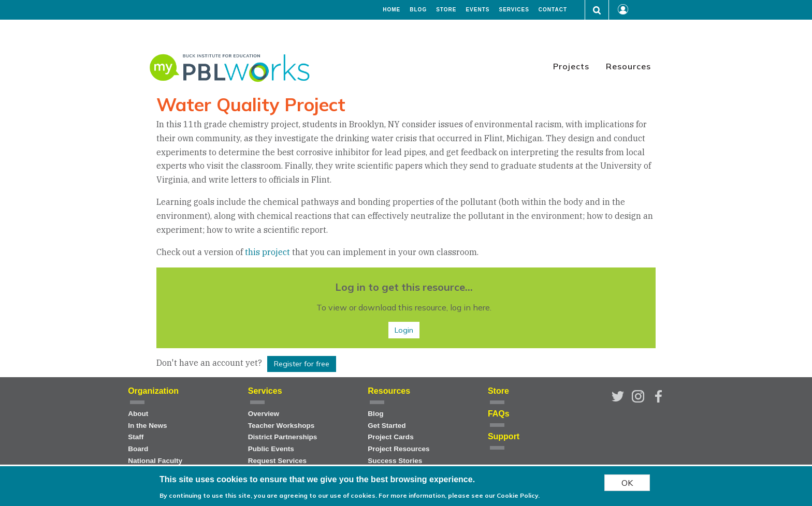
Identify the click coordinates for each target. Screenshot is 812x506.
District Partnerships (283, 437)
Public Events (271, 449)
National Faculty (155, 461)
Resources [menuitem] (628, 66)
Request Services (277, 461)
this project (269, 252)
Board (138, 449)
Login (404, 330)
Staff (136, 437)
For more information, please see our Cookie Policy (458, 497)
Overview (264, 414)
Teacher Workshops (281, 426)
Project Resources (398, 449)
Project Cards (390, 437)
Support (504, 436)
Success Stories (395, 461)
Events (477, 10)
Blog (418, 10)
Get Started (387, 426)
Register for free (302, 364)
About (138, 414)
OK (627, 485)
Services (514, 10)
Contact (553, 10)
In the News (148, 426)
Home (392, 10)
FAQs (499, 414)
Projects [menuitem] (571, 66)
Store (446, 10)
